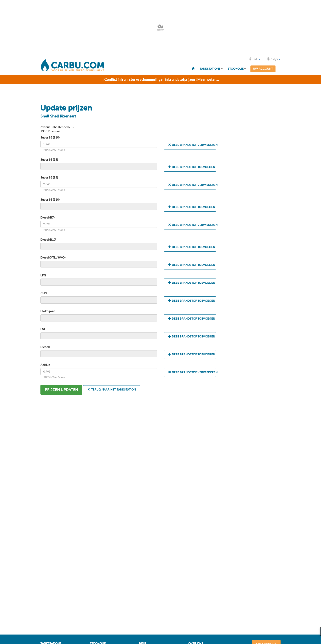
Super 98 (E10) (50, 199)
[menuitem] (193, 68)
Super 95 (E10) (50, 137)
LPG (43, 275)
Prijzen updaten (61, 389)
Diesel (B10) (48, 239)
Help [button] (255, 59)
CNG (44, 293)
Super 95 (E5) (49, 159)
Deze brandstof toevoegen (192, 167)
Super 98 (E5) (49, 177)
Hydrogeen (48, 311)
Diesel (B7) (47, 217)
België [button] (274, 59)
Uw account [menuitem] (263, 69)
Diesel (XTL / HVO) (53, 257)
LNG (43, 329)
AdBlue (45, 364)
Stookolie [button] (237, 69)
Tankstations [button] (211, 69)
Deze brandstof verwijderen (192, 145)
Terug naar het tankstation (112, 389)
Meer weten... (208, 79)
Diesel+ (45, 346)
